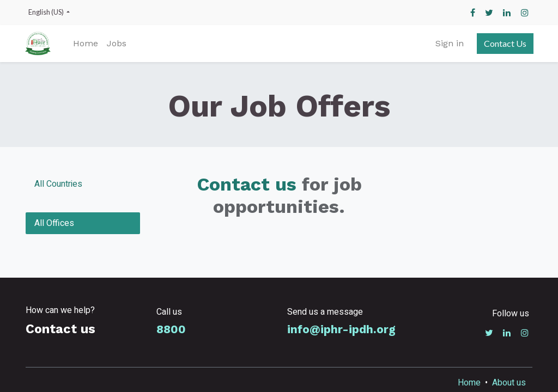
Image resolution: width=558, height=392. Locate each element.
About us (509, 383)
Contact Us (504, 43)
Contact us (247, 184)
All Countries (58, 184)
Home (469, 383)
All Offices (54, 223)
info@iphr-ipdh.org (341, 329)
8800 (171, 329)
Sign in (448, 43)
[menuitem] (87, 44)
